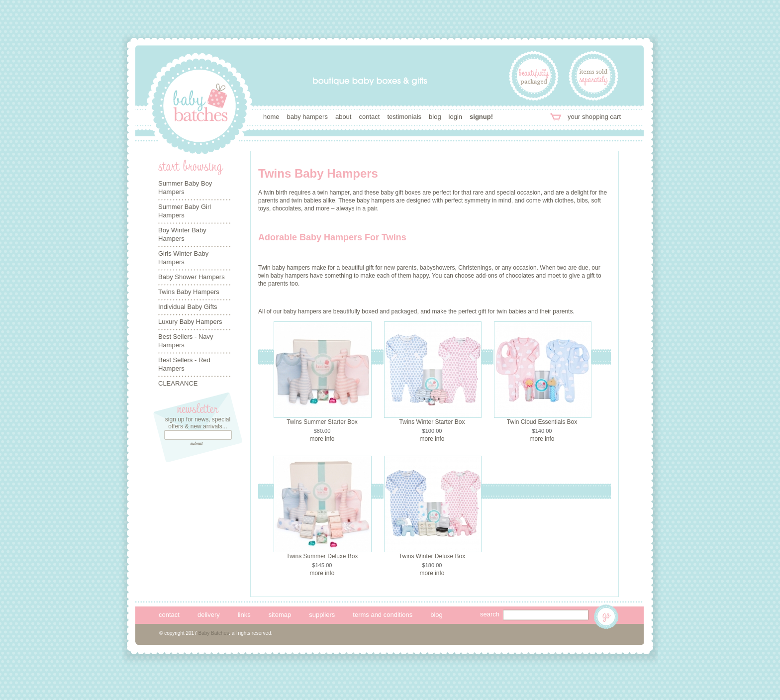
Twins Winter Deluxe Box (432, 556)
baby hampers (307, 117)
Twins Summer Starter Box (322, 422)
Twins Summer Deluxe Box (322, 556)
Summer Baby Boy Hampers (185, 188)
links (244, 615)
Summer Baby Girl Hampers (185, 211)
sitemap (280, 615)
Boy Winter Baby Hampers (182, 234)
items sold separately (593, 76)
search (490, 614)
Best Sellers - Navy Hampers (186, 341)
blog (435, 117)
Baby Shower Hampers (192, 277)
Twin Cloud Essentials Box (542, 422)
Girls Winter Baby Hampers (183, 258)
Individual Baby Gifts (188, 307)
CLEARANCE (178, 383)
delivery (209, 615)
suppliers (322, 615)
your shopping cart (594, 117)
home (271, 117)
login (455, 117)
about (343, 117)
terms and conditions (383, 615)
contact (369, 117)
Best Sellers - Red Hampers (184, 364)
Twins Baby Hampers (189, 292)
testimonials (404, 117)
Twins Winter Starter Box (432, 422)
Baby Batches (214, 633)
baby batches (199, 106)
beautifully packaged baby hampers (534, 76)
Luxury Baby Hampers (190, 322)
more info (322, 439)
